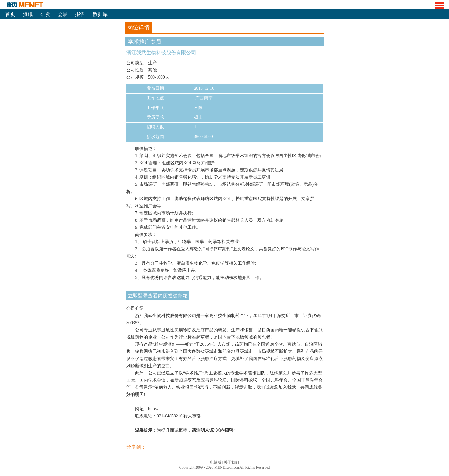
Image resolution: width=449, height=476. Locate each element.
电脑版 (216, 462)
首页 (10, 14)
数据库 (100, 14)
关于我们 (231, 462)
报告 (80, 14)
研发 (45, 14)
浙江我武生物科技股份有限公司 (161, 53)
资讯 (28, 14)
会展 (63, 14)
